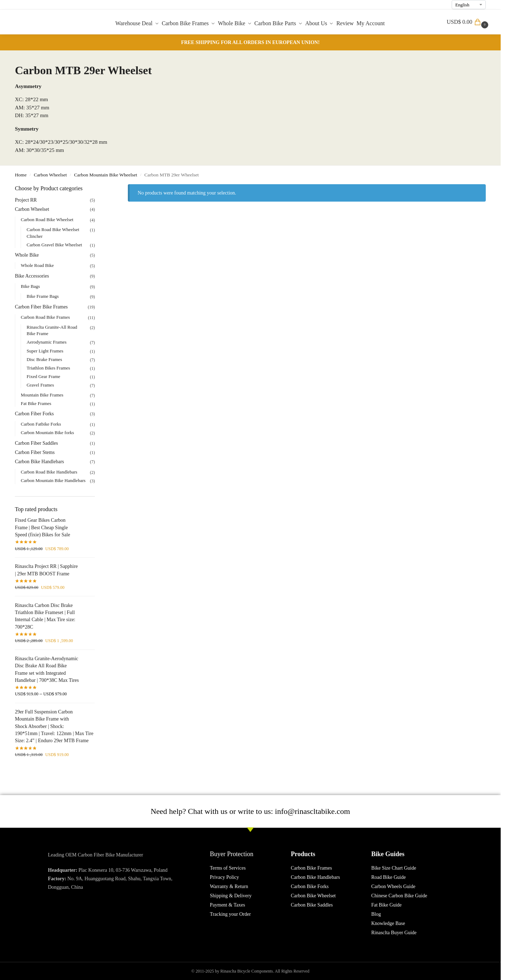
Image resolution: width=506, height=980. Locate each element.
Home (21, 175)
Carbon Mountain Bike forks (47, 432)
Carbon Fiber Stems (35, 452)
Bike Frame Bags (43, 296)
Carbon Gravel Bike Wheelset (54, 245)
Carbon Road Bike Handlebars (49, 472)
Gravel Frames (40, 385)
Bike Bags (30, 286)
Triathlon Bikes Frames (48, 368)
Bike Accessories (32, 276)
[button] (468, 22)
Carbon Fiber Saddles (36, 443)
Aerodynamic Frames (47, 342)
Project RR (26, 200)
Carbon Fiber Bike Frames (41, 307)
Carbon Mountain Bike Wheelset (105, 175)
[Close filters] (97, 189)
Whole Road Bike (37, 265)
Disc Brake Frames (44, 359)
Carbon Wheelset (50, 175)
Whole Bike (27, 255)
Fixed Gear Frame (43, 376)
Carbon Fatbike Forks (41, 424)
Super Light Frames (45, 351)
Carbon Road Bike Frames (45, 317)
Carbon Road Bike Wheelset (47, 220)
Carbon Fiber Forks (34, 414)
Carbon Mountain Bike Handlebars (53, 480)
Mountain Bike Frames (42, 395)
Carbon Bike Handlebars (39, 462)
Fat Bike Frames (36, 403)
